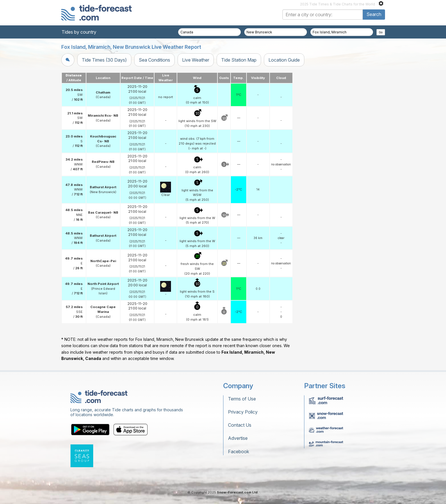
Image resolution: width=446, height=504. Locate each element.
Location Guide (284, 60)
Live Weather (196, 60)
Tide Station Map (239, 60)
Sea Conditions (154, 60)
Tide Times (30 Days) (104, 60)
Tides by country (79, 32)
